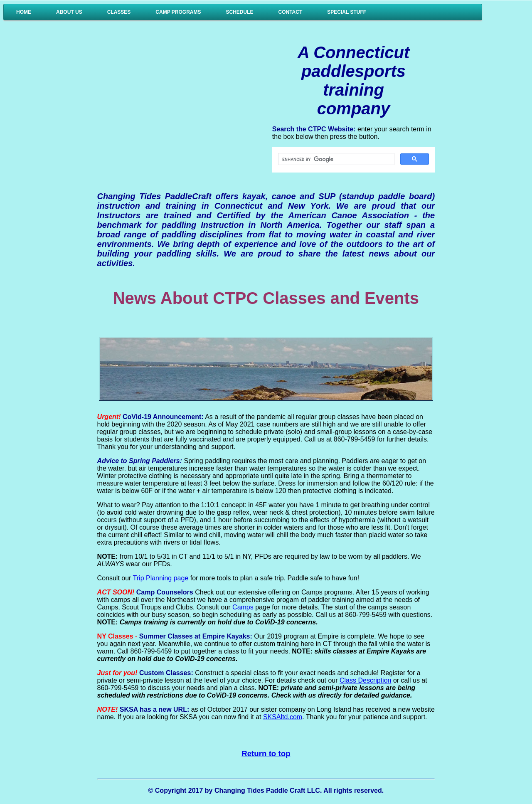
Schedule (239, 12)
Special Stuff (347, 12)
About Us (69, 12)
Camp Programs (178, 12)
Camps (243, 607)
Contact (291, 12)
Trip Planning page (161, 578)
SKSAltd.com (283, 717)
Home (24, 12)
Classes (119, 12)
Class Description (365, 680)
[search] (335, 159)
